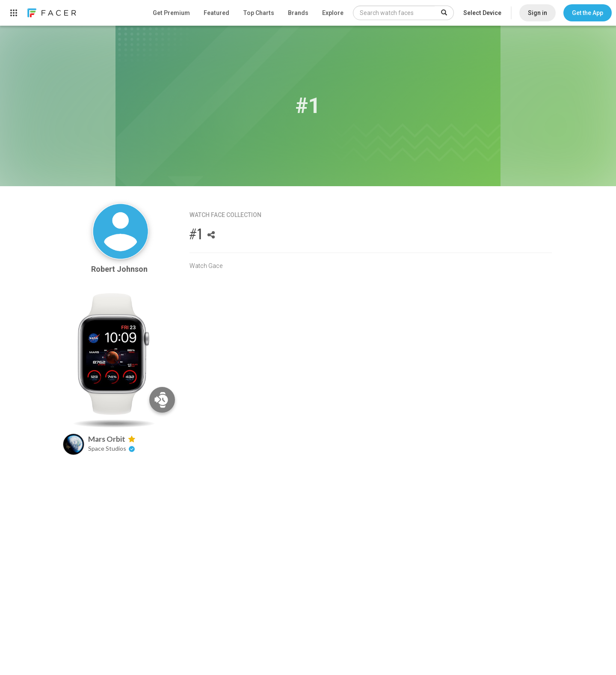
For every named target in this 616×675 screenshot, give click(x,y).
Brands (298, 13)
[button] (588, 13)
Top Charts (259, 13)
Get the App (588, 13)
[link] (51, 13)
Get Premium (171, 13)
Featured (216, 13)
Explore (333, 13)
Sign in (538, 13)
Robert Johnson (120, 269)
